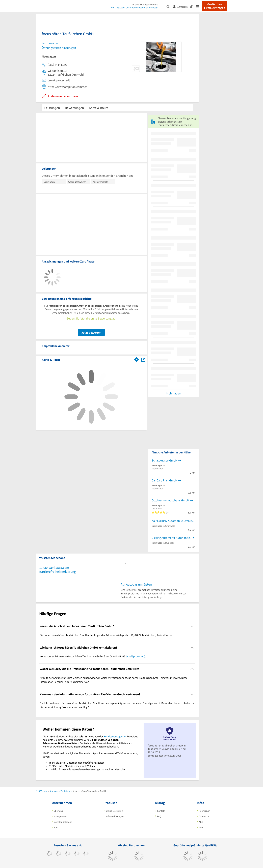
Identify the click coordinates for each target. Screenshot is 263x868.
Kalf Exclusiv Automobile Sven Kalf (173, 521)
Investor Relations (63, 822)
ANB (201, 827)
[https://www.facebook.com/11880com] (50, 854)
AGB (201, 822)
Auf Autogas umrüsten (136, 584)
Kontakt (161, 811)
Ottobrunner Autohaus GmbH (170, 500)
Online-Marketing (114, 811)
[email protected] (135, 656)
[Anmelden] (181, 7)
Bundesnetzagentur (115, 736)
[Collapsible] (192, 626)
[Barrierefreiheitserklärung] (193, 6)
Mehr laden (174, 393)
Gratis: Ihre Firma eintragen (215, 6)
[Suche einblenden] (169, 6)
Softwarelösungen (115, 816)
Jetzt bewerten (91, 332)
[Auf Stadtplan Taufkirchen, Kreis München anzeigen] (143, 359)
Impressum (204, 811)
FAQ (159, 816)
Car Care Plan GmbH (164, 480)
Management (60, 816)
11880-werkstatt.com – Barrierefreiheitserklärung (58, 570)
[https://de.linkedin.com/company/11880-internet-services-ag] (86, 854)
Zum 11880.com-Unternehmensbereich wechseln (134, 8)
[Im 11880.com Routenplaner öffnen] (137, 359)
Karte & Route (99, 108)
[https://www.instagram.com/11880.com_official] (68, 854)
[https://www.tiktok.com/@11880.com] (59, 854)
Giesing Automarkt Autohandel (171, 538)
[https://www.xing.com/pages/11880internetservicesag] (77, 854)
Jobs (56, 827)
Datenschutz (205, 816)
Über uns (58, 811)
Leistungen (52, 108)
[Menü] (199, 6)
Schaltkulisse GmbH (164, 460)
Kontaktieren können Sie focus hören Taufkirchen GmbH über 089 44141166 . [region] (93, 656)
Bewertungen (74, 108)
